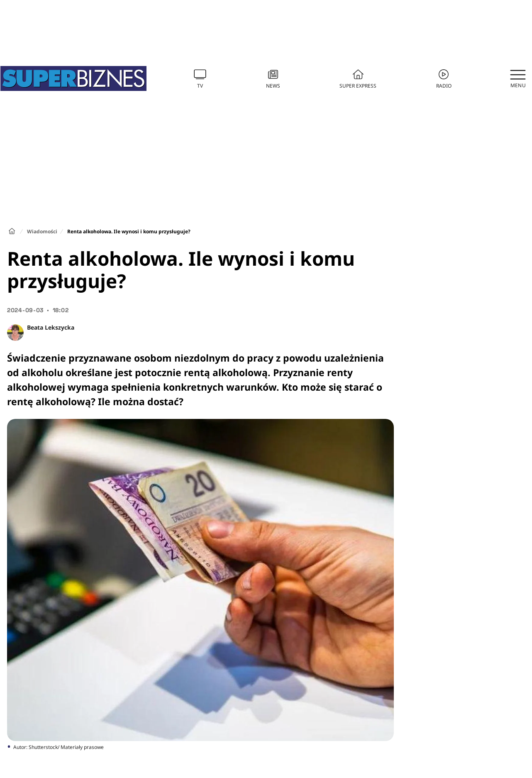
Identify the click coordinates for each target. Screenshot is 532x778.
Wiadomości (42, 231)
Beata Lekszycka (51, 327)
